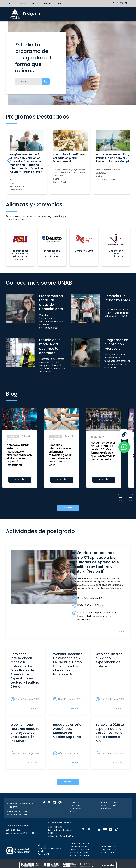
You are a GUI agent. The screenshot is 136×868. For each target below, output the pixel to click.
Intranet (48, 3)
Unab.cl (9, 3)
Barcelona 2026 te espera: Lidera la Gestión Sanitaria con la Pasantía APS (110, 733)
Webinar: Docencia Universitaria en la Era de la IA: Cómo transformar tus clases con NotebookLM (68, 664)
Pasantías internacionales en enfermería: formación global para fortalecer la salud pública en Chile (60, 455)
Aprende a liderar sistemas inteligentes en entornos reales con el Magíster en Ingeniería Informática (19, 455)
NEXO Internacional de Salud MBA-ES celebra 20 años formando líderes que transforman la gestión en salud (103, 451)
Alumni (61, 3)
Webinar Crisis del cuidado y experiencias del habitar (110, 660)
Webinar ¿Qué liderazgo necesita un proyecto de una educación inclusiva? (25, 733)
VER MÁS (20, 480)
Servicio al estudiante (28, 3)
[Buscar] (32, 81)
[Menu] (129, 14)
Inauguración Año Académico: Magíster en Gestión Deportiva (67, 731)
